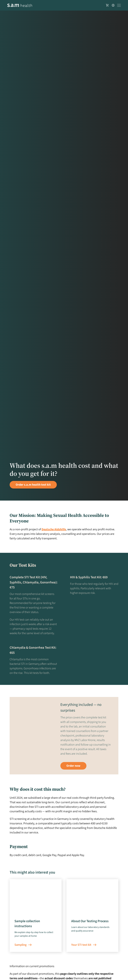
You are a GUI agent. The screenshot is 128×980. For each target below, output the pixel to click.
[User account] (113, 5)
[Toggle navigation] (119, 5)
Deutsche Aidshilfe (54, 529)
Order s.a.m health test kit (33, 485)
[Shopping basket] (107, 5)
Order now (73, 766)
